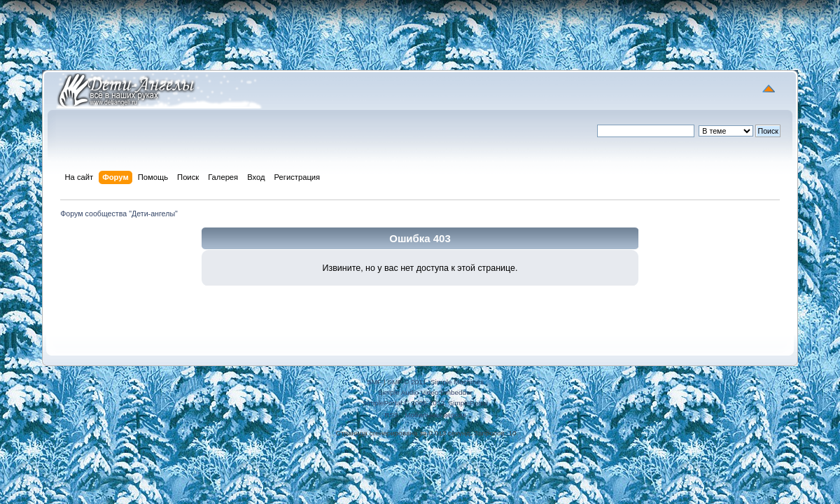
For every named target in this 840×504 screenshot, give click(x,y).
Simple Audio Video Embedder (425, 392)
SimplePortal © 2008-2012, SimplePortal (425, 403)
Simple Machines (457, 382)
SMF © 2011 (407, 382)
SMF (374, 382)
